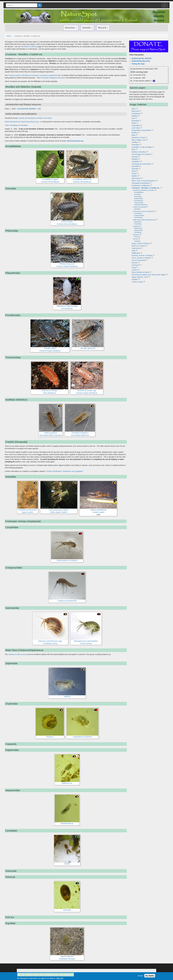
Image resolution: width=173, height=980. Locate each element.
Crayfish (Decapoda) (139, 207)
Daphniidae (138, 222)
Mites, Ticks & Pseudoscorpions (144, 181)
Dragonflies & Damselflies (141, 130)
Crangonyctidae (139, 215)
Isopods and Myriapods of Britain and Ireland (35, 118)
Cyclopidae (138, 232)
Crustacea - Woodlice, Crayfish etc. (146, 188)
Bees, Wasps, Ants (139, 140)
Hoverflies (135, 145)
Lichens (135, 270)
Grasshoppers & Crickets (141, 154)
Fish (133, 118)
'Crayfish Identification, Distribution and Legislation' (64, 471)
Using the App (138, 64)
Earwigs (135, 157)
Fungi (134, 267)
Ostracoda (136, 235)
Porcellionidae (139, 201)
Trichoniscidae (139, 203)
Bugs (134, 135)
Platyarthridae (139, 199)
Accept (140, 976)
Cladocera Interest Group (18, 654)
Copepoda (136, 226)
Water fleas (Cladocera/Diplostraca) (144, 220)
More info (60, 978)
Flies (133, 149)
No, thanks (150, 976)
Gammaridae (138, 218)
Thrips (134, 173)
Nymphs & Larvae (138, 137)
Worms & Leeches (139, 246)
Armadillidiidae (139, 192)
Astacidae (137, 209)
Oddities (135, 279)
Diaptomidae (138, 228)
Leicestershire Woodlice (26, 109)
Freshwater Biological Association (53, 78)
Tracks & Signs (137, 282)
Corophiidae (138, 213)
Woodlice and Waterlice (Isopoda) (144, 190)
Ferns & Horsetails (139, 260)
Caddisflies (136, 161)
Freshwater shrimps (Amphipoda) (144, 211)
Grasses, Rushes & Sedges (142, 255)
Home (9, 36)
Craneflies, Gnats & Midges (142, 147)
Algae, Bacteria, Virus (140, 277)
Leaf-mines (136, 128)
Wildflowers (136, 253)
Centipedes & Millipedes (141, 185)
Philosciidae (138, 197)
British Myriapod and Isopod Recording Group (22, 122)
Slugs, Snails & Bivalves (141, 243)
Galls (134, 251)
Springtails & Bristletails (140, 183)
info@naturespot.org (75, 141)
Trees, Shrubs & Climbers (141, 258)
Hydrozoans (136, 248)
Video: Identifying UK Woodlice (16, 125)
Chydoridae (138, 224)
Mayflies (135, 159)
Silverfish (135, 169)
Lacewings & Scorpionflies (141, 164)
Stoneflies (135, 166)
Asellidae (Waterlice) (141, 205)
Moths (134, 123)
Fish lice (136, 239)
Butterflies (135, 121)
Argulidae (137, 241)
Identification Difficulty (29, 47)
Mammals (135, 111)
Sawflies (135, 142)
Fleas (134, 171)
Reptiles (135, 116)
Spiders (134, 176)
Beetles (134, 133)
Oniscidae (137, 194)
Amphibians (136, 114)
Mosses (135, 263)
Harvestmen (136, 178)
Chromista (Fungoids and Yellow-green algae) (149, 275)
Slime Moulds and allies (141, 272)
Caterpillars (136, 125)
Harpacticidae (138, 230)
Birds (134, 109)
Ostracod (137, 237)
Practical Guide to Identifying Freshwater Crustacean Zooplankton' (33, 75)
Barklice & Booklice (139, 152)
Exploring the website (142, 58)
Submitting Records (141, 61)
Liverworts (136, 265)
